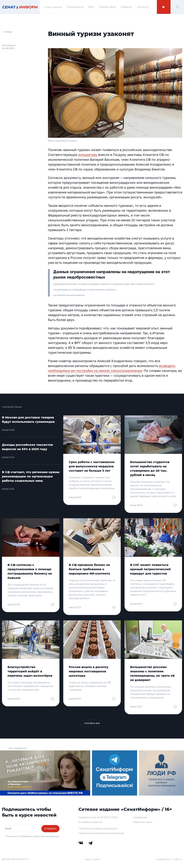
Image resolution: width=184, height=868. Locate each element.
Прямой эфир (107, 7)
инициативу (88, 155)
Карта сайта (93, 859)
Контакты (143, 7)
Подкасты (126, 7)
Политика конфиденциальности (98, 828)
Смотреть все (92, 723)
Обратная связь (143, 822)
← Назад (7, 32)
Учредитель (140, 817)
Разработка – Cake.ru (169, 859)
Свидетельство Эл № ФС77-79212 (98, 817)
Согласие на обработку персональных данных (33, 836)
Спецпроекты (75, 7)
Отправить (50, 829)
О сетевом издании (90, 822)
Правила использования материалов (101, 833)
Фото (91, 7)
